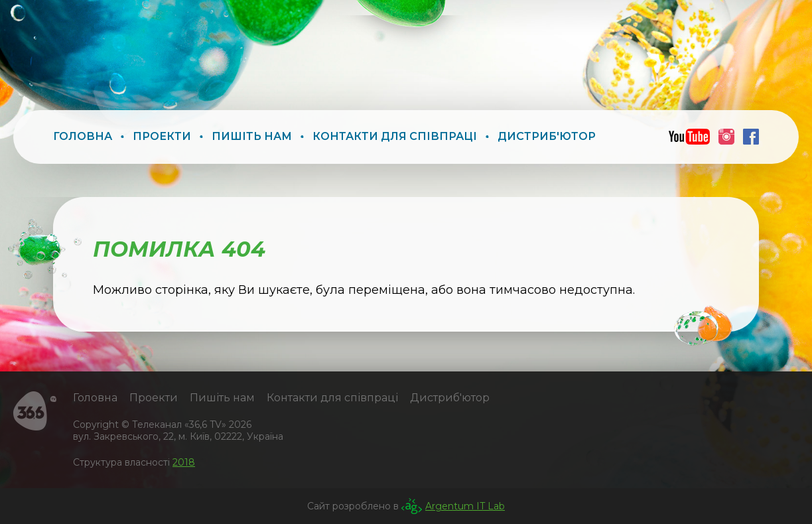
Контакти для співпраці (395, 136)
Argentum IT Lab (465, 506)
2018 (184, 462)
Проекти (162, 136)
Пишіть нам (252, 136)
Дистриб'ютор (547, 136)
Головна (83, 136)
